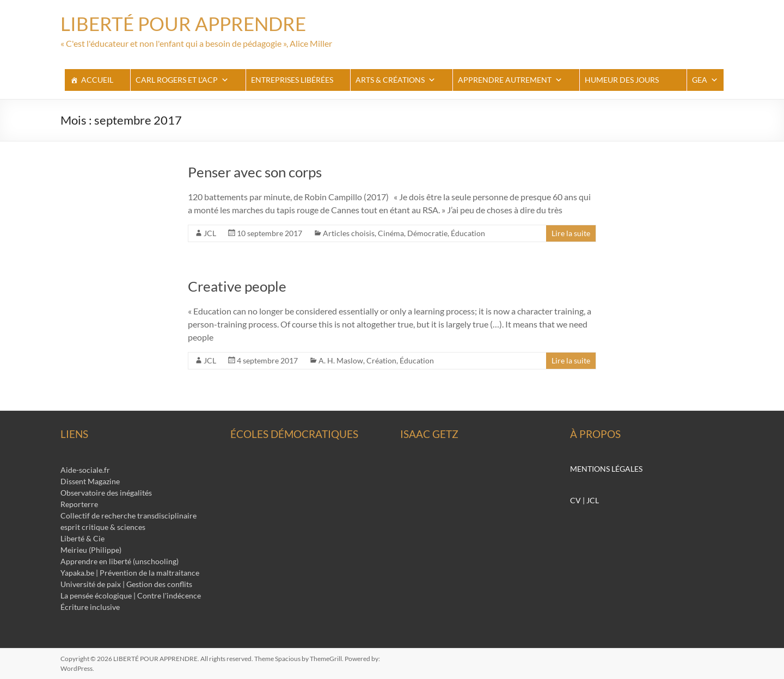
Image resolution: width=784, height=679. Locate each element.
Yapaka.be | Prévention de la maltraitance (130, 573)
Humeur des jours (622, 80)
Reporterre (79, 504)
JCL (210, 233)
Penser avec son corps (255, 172)
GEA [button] (705, 80)
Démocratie (427, 233)
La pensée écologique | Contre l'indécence (131, 595)
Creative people (237, 286)
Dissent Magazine (90, 481)
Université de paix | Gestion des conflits (126, 584)
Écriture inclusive (90, 607)
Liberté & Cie (82, 538)
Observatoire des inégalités (106, 493)
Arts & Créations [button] (396, 80)
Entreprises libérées (292, 80)
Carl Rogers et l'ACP (182, 80)
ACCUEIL (97, 80)
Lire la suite (571, 233)
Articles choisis (349, 233)
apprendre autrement (510, 80)
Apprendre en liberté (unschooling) (120, 561)
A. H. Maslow (341, 360)
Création (381, 360)
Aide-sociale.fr (85, 470)
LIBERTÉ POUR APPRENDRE (186, 23)
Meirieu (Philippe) (91, 550)
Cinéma (391, 233)
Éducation (468, 233)
